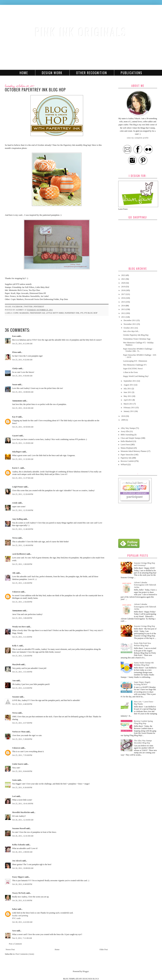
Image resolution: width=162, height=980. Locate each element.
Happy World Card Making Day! (136, 376)
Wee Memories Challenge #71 (135, 365)
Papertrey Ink (72, 313)
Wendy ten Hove (19, 627)
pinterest (39, 307)
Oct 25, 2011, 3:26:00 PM (22, 656)
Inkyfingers (17, 452)
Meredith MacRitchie (21, 812)
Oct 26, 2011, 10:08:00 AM (23, 868)
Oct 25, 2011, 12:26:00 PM (23, 494)
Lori (14, 796)
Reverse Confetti (127, 461)
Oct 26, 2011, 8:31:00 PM (22, 900)
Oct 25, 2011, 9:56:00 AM (22, 376)
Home (24, 73)
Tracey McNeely (19, 893)
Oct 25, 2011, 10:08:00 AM (23, 392)
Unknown (16, 592)
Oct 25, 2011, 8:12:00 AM (22, 344)
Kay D (15, 417)
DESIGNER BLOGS (91, 979)
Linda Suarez (18, 764)
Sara (14, 931)
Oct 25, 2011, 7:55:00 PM (22, 755)
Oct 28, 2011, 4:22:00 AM (22, 922)
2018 (124, 290)
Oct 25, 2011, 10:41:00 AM (23, 408)
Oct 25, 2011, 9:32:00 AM (22, 360)
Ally (14, 573)
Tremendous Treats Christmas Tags (137, 339)
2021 (124, 279)
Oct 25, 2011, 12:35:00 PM (23, 510)
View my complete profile (138, 138)
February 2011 (130, 408)
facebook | (18, 307)
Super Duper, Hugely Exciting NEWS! (142, 683)
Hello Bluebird (127, 441)
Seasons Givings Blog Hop (145, 626)
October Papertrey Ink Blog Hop (136, 335)
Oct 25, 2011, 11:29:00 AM (23, 443)
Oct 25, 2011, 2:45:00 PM (22, 583)
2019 (124, 287)
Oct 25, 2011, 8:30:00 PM (22, 788)
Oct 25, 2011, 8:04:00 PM (22, 771)
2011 (124, 317)
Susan (15, 385)
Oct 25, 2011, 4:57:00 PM (22, 723)
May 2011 (128, 396)
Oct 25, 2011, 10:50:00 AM (23, 427)
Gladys (15, 368)
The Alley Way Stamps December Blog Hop (143, 742)
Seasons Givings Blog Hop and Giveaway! (145, 564)
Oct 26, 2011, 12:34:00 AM (23, 820)
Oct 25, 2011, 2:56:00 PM (22, 602)
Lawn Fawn (125, 445)
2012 (124, 313)
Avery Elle (125, 431)
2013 (124, 309)
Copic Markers (21, 313)
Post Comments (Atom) (25, 954)
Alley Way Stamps (128, 428)
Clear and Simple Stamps (131, 438)
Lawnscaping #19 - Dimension (135, 361)
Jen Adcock (17, 861)
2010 (124, 416)
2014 (124, 306)
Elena (14, 352)
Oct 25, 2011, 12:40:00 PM (23, 529)
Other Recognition (92, 73)
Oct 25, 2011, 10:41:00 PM (23, 804)
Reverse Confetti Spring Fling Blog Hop (143, 722)
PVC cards (16, 918)
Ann (14, 681)
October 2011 (129, 328)
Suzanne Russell (19, 828)
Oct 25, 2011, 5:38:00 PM (22, 739)
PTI (82, 313)
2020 (124, 283)
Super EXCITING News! (133, 369)
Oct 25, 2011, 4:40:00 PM (22, 704)
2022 (124, 275)
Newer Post (10, 949)
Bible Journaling (127, 435)
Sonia (14, 780)
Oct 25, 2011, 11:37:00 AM (23, 478)
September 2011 (130, 381)
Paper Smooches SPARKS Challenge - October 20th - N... (138, 350)
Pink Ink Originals (81, 32)
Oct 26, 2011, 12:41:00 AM (23, 836)
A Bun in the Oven (130, 372)
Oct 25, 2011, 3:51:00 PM (22, 672)
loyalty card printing (20, 916)
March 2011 (129, 404)
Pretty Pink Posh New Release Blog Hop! (143, 644)
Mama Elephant (127, 448)
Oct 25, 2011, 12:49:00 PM (23, 545)
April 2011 (128, 400)
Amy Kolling (17, 519)
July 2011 (128, 389)
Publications (131, 73)
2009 (124, 420)
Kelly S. (15, 646)
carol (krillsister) (19, 554)
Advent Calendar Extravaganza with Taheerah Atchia (145, 585)
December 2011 (130, 320)
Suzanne (16, 697)
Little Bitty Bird (55, 313)
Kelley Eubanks (19, 845)
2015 (124, 302)
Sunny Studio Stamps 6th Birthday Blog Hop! (144, 664)
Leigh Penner (18, 487)
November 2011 (130, 324)
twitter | (29, 307)
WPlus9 (124, 465)
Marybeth (16, 664)
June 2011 (128, 392)
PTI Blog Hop (91, 313)
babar (15, 909)
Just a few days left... (131, 331)
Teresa (15, 538)
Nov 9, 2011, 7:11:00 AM (22, 938)
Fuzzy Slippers (18, 877)
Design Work (52, 73)
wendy (15, 503)
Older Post (104, 949)
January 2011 (129, 411)
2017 (124, 294)
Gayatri (15, 436)
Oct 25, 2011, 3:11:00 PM (22, 637)
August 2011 (129, 385)
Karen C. (16, 468)
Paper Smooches (127, 455)
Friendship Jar (37, 313)
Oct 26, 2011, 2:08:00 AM (22, 852)
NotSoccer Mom (19, 732)
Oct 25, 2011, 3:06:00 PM (22, 618)
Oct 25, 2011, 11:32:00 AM (23, 459)
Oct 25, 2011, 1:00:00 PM (22, 564)
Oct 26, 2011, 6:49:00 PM (22, 884)
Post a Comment (15, 944)
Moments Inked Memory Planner (134, 451)
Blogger (86, 971)
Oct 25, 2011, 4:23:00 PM (22, 688)
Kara (14, 336)
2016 (124, 298)
